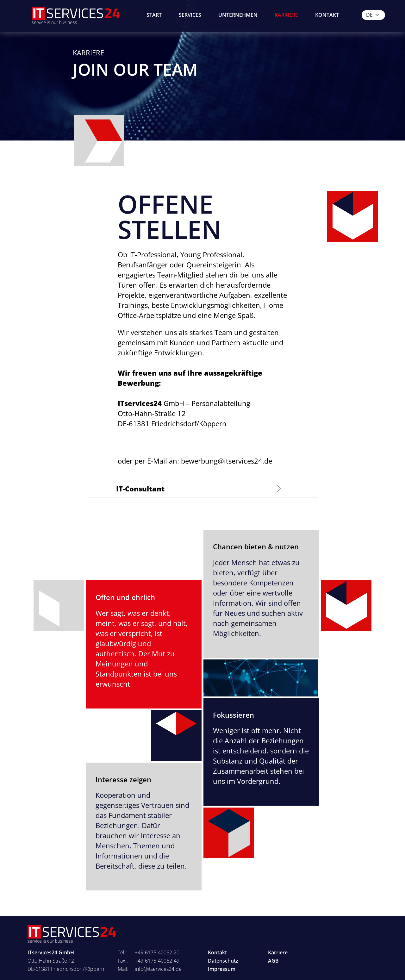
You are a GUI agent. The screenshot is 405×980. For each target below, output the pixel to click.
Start (154, 15)
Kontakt (327, 15)
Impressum (222, 969)
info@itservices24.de (158, 969)
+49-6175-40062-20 (157, 952)
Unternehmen (238, 15)
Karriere (286, 15)
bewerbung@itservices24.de (227, 461)
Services (190, 15)
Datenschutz (223, 961)
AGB (273, 961)
